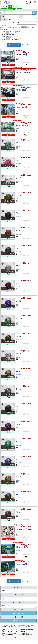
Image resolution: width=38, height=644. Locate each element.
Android (18, 39)
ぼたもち (18, 389)
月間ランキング (6, 598)
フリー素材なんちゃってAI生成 (25, 530)
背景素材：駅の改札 (22, 125)
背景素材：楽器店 (21, 90)
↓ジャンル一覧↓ (19, 613)
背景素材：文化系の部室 (23, 72)
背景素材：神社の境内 (22, 547)
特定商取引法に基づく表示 (20, 625)
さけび (18, 283)
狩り (17, 494)
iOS (13, 39)
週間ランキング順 (5, 27)
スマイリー (19, 319)
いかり (18, 248)
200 (17, 32)
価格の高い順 (4, 29)
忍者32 (19, 146)
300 (20, 32)
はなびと (18, 160)
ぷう (17, 459)
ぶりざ (18, 143)
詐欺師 (18, 213)
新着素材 (4, 591)
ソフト (14, 7)
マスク (18, 266)
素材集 (10, 7)
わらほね (18, 336)
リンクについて (8, 625)
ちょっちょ (19, 477)
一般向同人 (4, 7)
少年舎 (19, 58)
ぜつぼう (18, 301)
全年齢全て (15, 37)
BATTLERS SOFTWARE (23, 533)
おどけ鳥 (18, 196)
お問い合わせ (31, 625)
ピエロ (18, 231)
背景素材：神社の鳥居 (22, 565)
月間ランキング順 (16, 27)
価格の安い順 (30, 27)
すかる (18, 371)
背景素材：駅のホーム (22, 108)
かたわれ (18, 354)
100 (14, 32)
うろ (17, 442)
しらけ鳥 (18, 178)
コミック (19, 7)
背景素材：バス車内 (22, 55)
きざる (18, 424)
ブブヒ (18, 512)
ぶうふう (18, 406)
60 (11, 32)
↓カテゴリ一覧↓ (19, 620)
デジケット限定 (6, 606)
